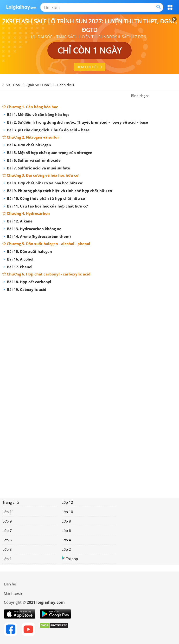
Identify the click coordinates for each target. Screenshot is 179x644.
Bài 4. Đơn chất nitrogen (29, 145)
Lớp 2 (66, 549)
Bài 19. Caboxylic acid (26, 289)
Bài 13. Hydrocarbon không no (34, 229)
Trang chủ (11, 502)
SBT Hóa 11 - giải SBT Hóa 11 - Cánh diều (40, 85)
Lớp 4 (66, 540)
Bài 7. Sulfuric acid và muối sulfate (38, 168)
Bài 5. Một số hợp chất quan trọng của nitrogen (49, 153)
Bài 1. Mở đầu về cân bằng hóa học (38, 114)
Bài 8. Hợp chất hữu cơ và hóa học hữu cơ (44, 183)
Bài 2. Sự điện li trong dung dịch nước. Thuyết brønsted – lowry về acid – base (77, 122)
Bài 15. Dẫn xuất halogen (29, 251)
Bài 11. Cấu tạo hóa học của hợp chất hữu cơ (47, 206)
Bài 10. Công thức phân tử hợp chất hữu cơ (46, 198)
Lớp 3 (7, 549)
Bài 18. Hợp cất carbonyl (29, 282)
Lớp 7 (7, 530)
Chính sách (13, 593)
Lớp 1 (7, 559)
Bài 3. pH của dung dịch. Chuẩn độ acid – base (48, 130)
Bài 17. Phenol (19, 267)
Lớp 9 (7, 521)
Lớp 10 (67, 512)
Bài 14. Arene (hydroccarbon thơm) (38, 236)
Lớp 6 (66, 530)
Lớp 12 (67, 502)
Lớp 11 (8, 512)
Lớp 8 (66, 521)
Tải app (70, 559)
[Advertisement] (89, 393)
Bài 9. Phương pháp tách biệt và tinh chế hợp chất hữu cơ (59, 191)
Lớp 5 (7, 540)
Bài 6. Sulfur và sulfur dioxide (33, 160)
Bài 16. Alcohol (20, 259)
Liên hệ (10, 584)
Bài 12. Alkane (19, 221)
